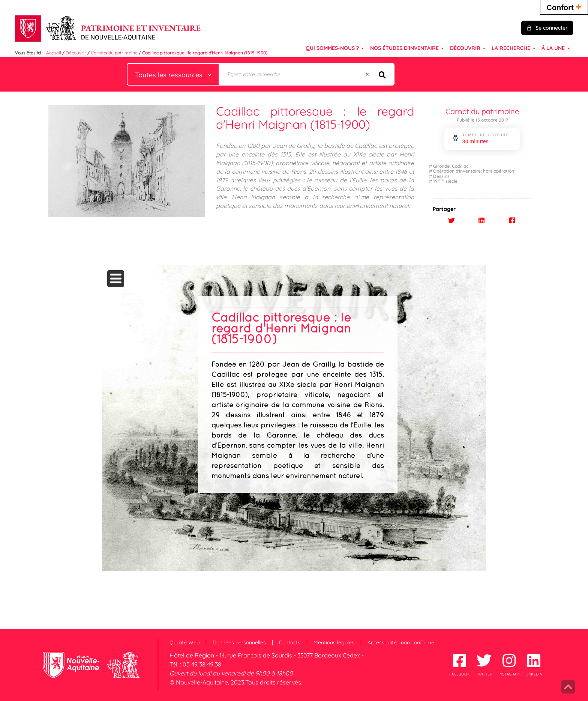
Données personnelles (239, 642)
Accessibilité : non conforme (401, 642)
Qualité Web (184, 642)
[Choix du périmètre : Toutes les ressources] (173, 74)
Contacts (290, 642)
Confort (564, 7)
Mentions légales (334, 642)
